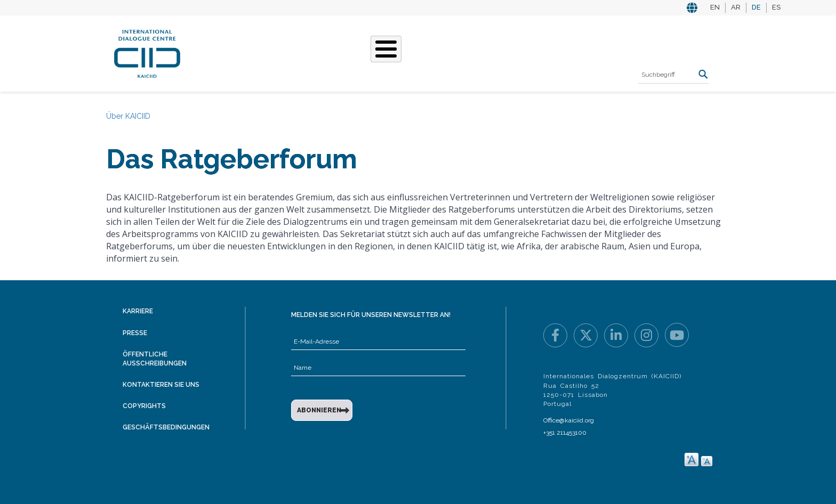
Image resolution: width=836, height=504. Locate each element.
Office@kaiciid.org (569, 420)
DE (756, 7)
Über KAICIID (228, 52)
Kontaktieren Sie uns (161, 385)
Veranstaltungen (476, 52)
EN (715, 7)
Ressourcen (555, 52)
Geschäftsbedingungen (166, 427)
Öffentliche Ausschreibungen (155, 359)
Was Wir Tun (294, 52)
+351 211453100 (565, 433)
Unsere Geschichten (379, 52)
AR (736, 7)
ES (776, 7)
